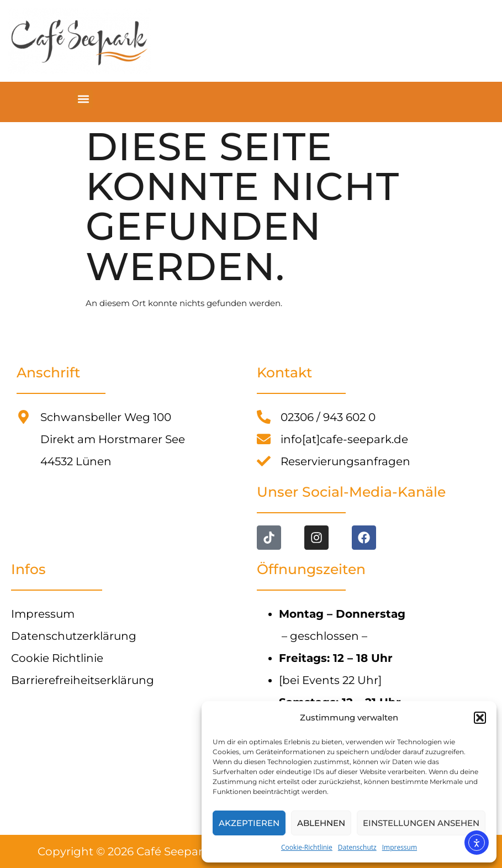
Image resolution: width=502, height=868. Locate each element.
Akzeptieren (249, 823)
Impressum (400, 847)
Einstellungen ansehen (421, 823)
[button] (480, 718)
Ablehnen (321, 823)
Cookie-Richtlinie (307, 847)
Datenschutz (357, 847)
